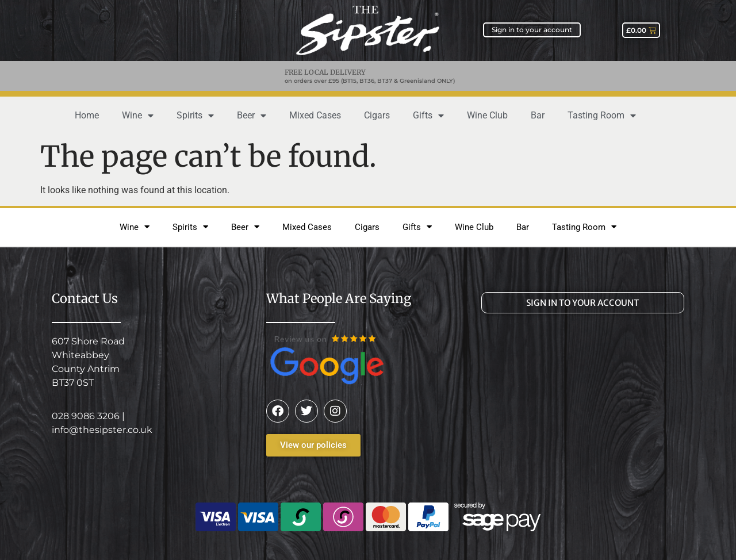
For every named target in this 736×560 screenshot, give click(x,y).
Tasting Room (602, 116)
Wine (138, 116)
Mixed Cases (315, 115)
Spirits (195, 116)
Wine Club (487, 115)
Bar (538, 115)
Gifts (428, 116)
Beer (252, 116)
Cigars (377, 115)
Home (87, 115)
